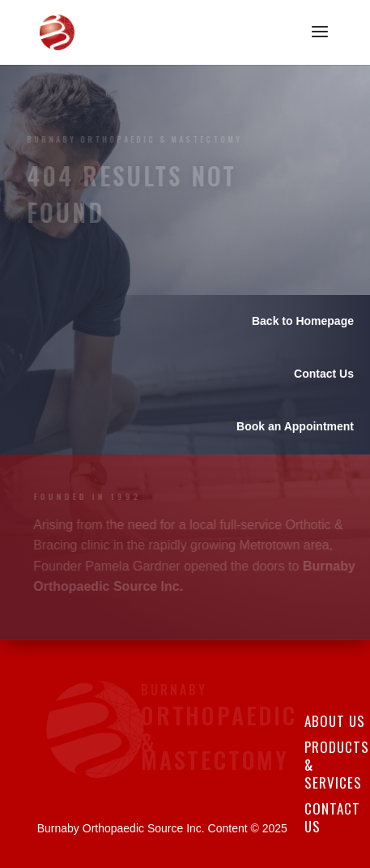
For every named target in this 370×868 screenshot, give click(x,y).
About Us (335, 721)
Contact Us (332, 817)
